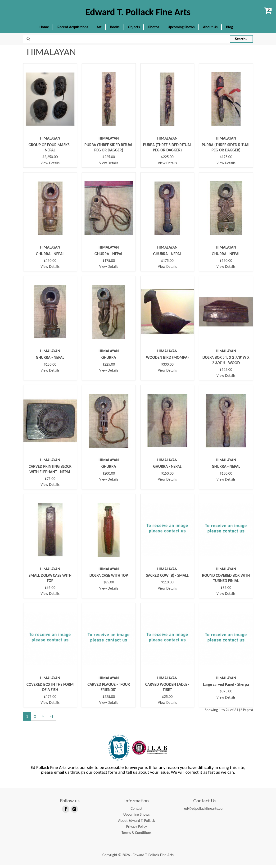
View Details (50, 166)
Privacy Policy (136, 830)
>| (52, 719)
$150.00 (50, 264)
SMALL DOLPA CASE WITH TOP (50, 581)
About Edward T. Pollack (137, 824)
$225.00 (109, 160)
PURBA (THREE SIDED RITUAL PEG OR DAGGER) (109, 151)
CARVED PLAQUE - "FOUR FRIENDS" (109, 690)
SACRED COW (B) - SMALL (167, 579)
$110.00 (167, 586)
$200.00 (109, 477)
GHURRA (109, 361)
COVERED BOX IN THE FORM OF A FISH (50, 690)
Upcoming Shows (181, 30)
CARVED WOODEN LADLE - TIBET (167, 690)
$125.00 (226, 373)
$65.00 (50, 591)
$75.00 (50, 482)
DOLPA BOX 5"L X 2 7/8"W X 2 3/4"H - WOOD (226, 363)
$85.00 (109, 586)
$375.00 (226, 695)
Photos (154, 30)
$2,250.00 (50, 160)
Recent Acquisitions (73, 30)
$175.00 (226, 160)
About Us (210, 30)
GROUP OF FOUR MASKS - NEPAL (50, 151)
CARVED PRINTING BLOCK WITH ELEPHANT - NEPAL (50, 472)
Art (99, 30)
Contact (136, 811)
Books (115, 30)
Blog (229, 30)
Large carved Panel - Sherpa (226, 688)
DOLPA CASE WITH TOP (109, 579)
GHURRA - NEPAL (50, 257)
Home (44, 30)
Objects (134, 30)
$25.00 (167, 700)
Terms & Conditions (137, 836)
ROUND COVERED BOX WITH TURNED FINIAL (226, 581)
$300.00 (167, 368)
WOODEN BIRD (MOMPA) (167, 361)
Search (241, 42)
